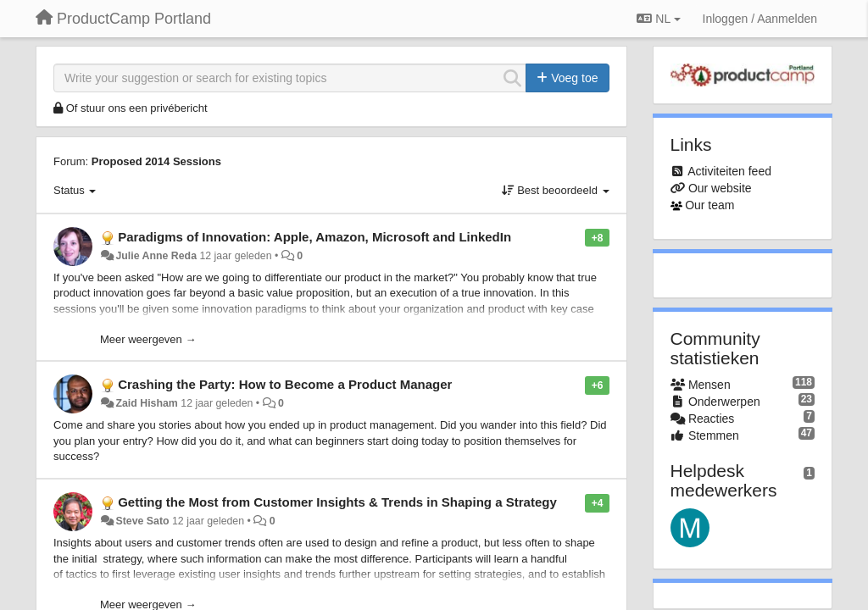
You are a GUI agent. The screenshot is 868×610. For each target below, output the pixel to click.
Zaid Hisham (146, 403)
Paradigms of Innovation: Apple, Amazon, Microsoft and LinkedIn (314, 237)
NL (658, 19)
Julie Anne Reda (156, 256)
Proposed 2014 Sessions (156, 161)
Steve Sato (142, 521)
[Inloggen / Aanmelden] (760, 19)
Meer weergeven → (148, 339)
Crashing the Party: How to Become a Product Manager (285, 384)
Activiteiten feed (729, 171)
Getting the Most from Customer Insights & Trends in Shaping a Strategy (337, 502)
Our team (709, 205)
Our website (720, 188)
